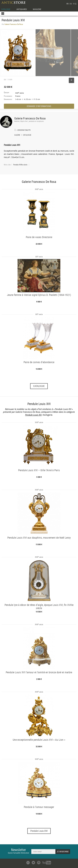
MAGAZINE (37, 9)
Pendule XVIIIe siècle (20, 165)
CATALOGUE (6, 9)
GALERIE (17, 135)
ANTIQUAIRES (22, 9)
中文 (75, 4)
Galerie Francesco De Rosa (30, 118)
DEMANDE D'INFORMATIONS (39, 106)
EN (71, 4)
